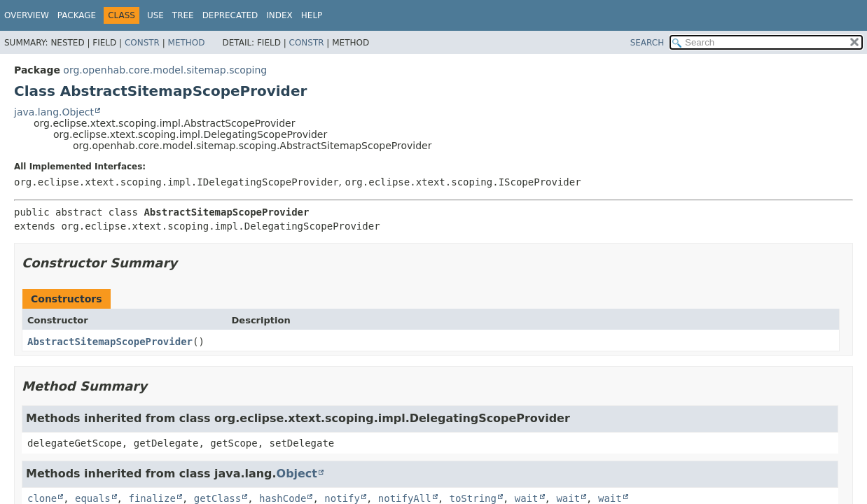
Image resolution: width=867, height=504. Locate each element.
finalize (152, 498)
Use (155, 15)
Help (312, 15)
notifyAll (405, 498)
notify (342, 498)
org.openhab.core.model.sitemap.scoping (165, 70)
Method (187, 43)
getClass (217, 498)
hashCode (283, 498)
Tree (183, 15)
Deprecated (230, 15)
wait (527, 498)
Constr (142, 43)
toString (473, 498)
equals (93, 498)
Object (297, 474)
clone (42, 498)
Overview (27, 15)
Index (279, 15)
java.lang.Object (54, 112)
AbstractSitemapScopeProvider (110, 342)
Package (77, 15)
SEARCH (647, 43)
